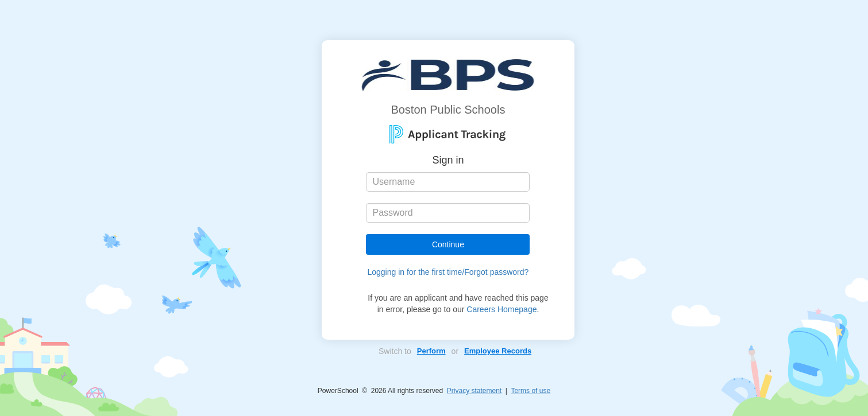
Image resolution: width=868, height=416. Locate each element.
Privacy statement (474, 391)
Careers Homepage (501, 309)
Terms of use (531, 391)
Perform (431, 351)
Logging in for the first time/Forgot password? (448, 272)
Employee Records (498, 351)
